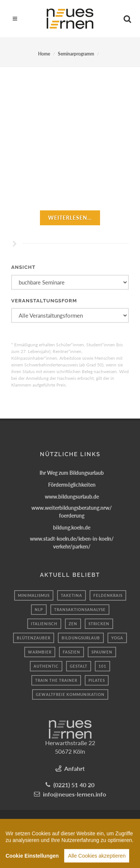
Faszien (71, 652)
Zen (73, 624)
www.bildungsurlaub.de (72, 497)
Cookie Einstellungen (32, 859)
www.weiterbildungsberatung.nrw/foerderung (72, 512)
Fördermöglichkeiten (72, 485)
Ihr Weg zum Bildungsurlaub (72, 473)
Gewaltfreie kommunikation (70, 694)
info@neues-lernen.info (74, 794)
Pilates (97, 680)
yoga (117, 638)
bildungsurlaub (81, 638)
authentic (46, 666)
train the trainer (56, 680)
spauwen (102, 652)
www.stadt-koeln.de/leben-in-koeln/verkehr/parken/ (72, 543)
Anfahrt (74, 768)
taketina (71, 595)
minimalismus (34, 595)
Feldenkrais (108, 595)
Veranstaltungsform (44, 301)
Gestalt (79, 666)
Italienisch (44, 624)
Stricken (99, 624)
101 (102, 666)
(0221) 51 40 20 (74, 785)
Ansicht (23, 267)
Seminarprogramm (76, 54)
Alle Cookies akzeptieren (97, 859)
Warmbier (40, 652)
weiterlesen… (70, 218)
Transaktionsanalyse (80, 610)
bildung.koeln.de (72, 527)
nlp (39, 610)
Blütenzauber (34, 638)
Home (44, 54)
